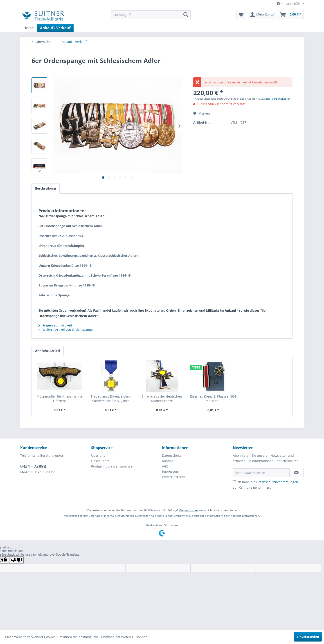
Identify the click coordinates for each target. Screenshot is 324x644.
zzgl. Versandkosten (278, 99)
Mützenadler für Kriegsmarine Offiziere (60, 399)
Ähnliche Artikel (48, 351)
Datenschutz (171, 455)
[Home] (29, 28)
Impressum (171, 471)
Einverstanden (308, 637)
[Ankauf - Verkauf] (55, 28)
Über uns (98, 455)
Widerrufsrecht (173, 477)
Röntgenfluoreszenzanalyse (112, 466)
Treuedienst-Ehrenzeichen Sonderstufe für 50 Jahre (111, 399)
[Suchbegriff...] (151, 15)
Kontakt (168, 461)
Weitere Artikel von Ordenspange (66, 330)
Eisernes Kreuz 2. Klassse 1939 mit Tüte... (213, 399)
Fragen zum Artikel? (55, 325)
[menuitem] (151, 15)
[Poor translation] (16, 560)
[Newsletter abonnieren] (296, 473)
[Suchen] (186, 15)
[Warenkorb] (291, 15)
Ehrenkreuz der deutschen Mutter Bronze (162, 399)
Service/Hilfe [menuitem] (289, 4)
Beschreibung (46, 188)
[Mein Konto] (262, 15)
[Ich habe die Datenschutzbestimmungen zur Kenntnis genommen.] (234, 482)
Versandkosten (188, 510)
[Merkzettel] (241, 15)
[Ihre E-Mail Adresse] (261, 473)
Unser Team (100, 461)
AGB (165, 466)
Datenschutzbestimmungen (277, 482)
